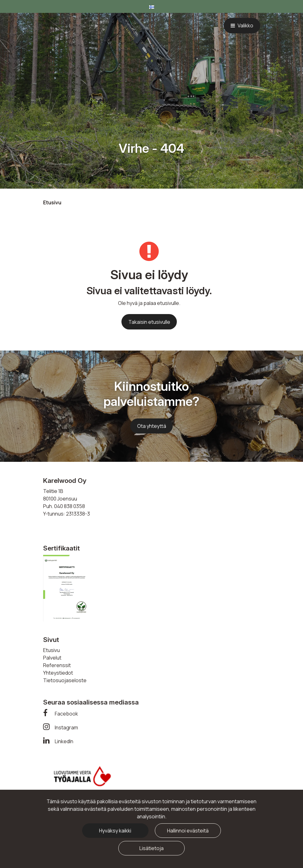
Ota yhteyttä (152, 426)
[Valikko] (242, 25)
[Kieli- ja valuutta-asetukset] (152, 6)
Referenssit (57, 665)
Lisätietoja (151, 848)
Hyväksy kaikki (115, 831)
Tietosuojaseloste (65, 680)
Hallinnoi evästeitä (188, 831)
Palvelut (52, 658)
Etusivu (51, 650)
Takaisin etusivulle (149, 322)
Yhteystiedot (58, 673)
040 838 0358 (70, 506)
